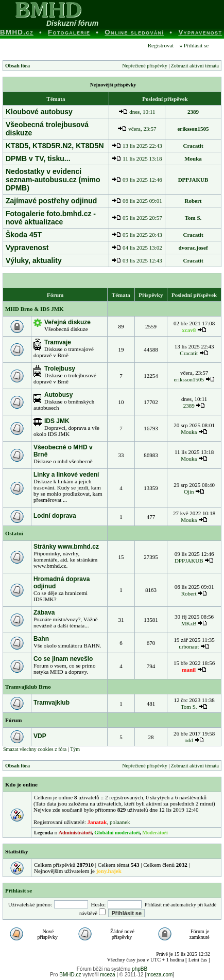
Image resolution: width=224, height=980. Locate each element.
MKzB (189, 623)
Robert (193, 201)
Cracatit (193, 146)
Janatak (97, 822)
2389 (193, 112)
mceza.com (159, 975)
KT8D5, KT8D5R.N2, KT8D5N (55, 146)
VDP (40, 736)
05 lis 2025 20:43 (137, 235)
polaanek (120, 822)
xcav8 (189, 330)
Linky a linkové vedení (66, 475)
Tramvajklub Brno (28, 687)
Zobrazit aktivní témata (195, 66)
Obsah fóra (18, 66)
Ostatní (14, 533)
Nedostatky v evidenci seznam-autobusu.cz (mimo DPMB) (53, 180)
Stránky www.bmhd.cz (66, 547)
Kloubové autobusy (39, 112)
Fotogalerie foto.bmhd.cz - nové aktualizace (51, 218)
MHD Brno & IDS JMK (35, 309)
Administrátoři (75, 833)
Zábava (44, 612)
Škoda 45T (24, 235)
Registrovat (160, 45)
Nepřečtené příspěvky (144, 66)
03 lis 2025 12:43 (137, 260)
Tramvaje (58, 342)
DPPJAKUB (193, 180)
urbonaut (189, 646)
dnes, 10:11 (137, 112)
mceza (107, 975)
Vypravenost (27, 248)
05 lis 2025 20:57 (137, 218)
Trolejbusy (60, 369)
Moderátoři (155, 833)
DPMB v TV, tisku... (38, 159)
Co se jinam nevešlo (63, 659)
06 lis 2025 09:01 (137, 201)
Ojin (189, 492)
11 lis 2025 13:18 (137, 159)
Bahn (41, 639)
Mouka (193, 159)
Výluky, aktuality (34, 260)
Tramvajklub (51, 703)
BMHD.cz (70, 975)
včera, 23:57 (137, 129)
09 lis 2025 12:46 (137, 180)
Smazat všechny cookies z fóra (35, 749)
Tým (75, 749)
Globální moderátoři (117, 833)
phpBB (140, 969)
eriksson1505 (193, 129)
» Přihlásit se (194, 45)
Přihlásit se (19, 890)
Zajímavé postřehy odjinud (51, 201)
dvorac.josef (193, 248)
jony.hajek (109, 871)
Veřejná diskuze (67, 322)
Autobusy (58, 395)
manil (189, 670)
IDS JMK (57, 421)
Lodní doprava (55, 516)
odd (189, 740)
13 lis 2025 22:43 (137, 146)
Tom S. (193, 218)
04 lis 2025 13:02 (137, 248)
